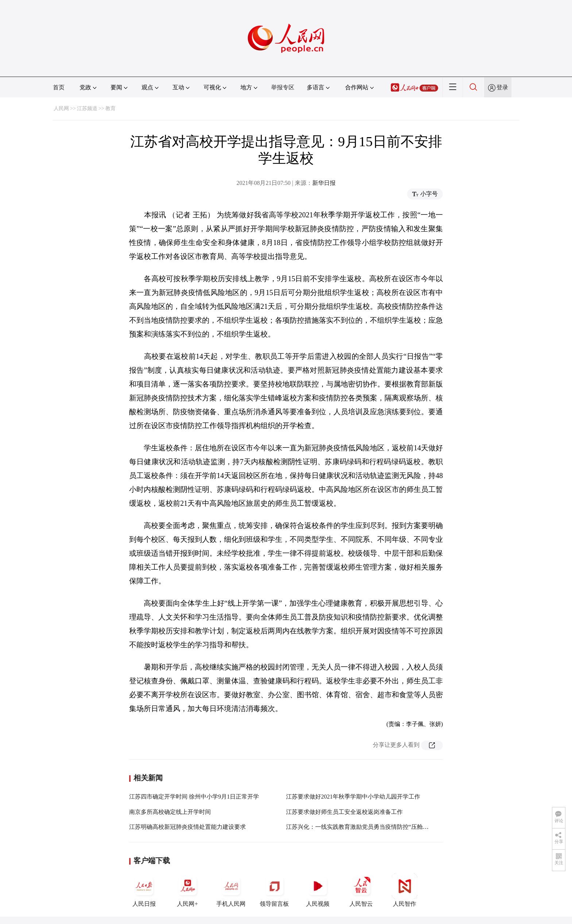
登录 (502, 87)
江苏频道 (87, 108)
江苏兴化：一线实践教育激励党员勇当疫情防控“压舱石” (359, 827)
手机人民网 (231, 890)
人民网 (61, 108)
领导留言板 (274, 890)
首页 (59, 87)
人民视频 (318, 890)
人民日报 (144, 890)
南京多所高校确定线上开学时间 (170, 812)
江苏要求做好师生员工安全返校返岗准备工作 (344, 812)
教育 (111, 108)
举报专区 (283, 87)
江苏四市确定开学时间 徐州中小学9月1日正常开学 (194, 797)
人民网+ (188, 890)
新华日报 (324, 183)
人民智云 (361, 890)
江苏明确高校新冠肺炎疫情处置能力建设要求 (188, 827)
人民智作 (405, 890)
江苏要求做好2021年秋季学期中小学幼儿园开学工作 (353, 797)
